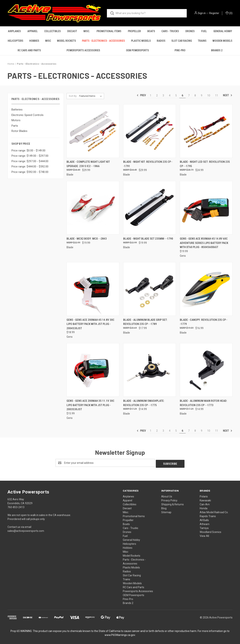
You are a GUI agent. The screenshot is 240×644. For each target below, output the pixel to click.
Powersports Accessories (83, 50)
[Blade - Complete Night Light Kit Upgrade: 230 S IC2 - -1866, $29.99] (93, 131)
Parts (15, 126)
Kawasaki (205, 499)
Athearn (205, 523)
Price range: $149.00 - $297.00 (30, 156)
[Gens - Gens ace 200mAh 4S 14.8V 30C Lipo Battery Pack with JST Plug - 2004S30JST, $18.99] (93, 289)
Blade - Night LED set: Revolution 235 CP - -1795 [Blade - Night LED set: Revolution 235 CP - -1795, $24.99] (205, 164)
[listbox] (91, 96)
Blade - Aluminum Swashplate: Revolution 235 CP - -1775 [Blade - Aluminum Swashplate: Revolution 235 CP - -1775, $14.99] (144, 403)
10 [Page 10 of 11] (209, 95)
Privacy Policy (169, 499)
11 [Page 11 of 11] (217, 95)
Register (214, 13)
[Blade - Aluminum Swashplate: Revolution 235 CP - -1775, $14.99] (150, 370)
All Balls (204, 519)
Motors (16, 120)
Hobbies (34, 41)
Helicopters (15, 41)
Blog (164, 507)
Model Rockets (66, 41)
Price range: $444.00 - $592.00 (30, 166)
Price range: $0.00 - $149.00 (28, 151)
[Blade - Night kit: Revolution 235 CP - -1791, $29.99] (150, 131)
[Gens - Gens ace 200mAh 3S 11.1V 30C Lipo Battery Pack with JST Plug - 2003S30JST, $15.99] (93, 370)
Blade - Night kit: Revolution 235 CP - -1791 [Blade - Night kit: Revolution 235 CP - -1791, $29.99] (148, 164)
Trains (202, 41)
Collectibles (52, 31)
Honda (204, 507)
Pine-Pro (180, 50)
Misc (48, 41)
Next (228, 95)
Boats (151, 31)
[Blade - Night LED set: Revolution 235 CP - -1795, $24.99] (206, 131)
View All (204, 535)
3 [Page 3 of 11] (163, 95)
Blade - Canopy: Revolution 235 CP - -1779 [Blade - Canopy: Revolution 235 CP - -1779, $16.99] (204, 322)
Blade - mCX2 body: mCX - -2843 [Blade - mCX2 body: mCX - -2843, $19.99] (87, 239)
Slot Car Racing (182, 41)
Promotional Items (109, 31)
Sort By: (73, 96)
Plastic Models (141, 41)
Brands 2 (217, 50)
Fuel (204, 31)
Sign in (202, 13)
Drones (190, 31)
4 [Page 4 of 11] (170, 95)
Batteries (17, 110)
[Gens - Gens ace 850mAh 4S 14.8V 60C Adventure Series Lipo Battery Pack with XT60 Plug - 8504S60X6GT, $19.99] (206, 208)
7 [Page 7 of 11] (189, 95)
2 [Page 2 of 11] (157, 95)
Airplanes (14, 31)
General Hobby (223, 31)
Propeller (134, 31)
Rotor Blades (19, 131)
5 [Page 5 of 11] (176, 95)
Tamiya (204, 527)
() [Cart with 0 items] (229, 13)
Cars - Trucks (170, 31)
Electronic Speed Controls (27, 115)
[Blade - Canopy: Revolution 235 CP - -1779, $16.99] (206, 289)
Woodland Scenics (210, 531)
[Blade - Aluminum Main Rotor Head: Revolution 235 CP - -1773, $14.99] (206, 370)
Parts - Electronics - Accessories (103, 41)
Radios (161, 41)
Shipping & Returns (172, 503)
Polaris (204, 496)
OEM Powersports (137, 50)
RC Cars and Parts (29, 50)
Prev (141, 95)
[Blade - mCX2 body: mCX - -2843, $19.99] (93, 208)
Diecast (72, 31)
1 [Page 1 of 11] (151, 95)
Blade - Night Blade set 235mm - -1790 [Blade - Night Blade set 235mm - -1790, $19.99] (148, 239)
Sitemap (166, 511)
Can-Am (205, 503)
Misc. (87, 31)
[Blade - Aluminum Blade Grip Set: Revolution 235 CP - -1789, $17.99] (150, 289)
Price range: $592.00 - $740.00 (30, 172)
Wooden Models (222, 41)
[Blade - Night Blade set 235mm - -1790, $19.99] (150, 208)
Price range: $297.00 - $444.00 (30, 161)
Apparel (33, 31)
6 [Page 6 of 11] (182, 95)
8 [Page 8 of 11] (195, 95)
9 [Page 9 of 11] (202, 95)
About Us (167, 496)
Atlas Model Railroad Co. (214, 511)
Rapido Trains (208, 515)
